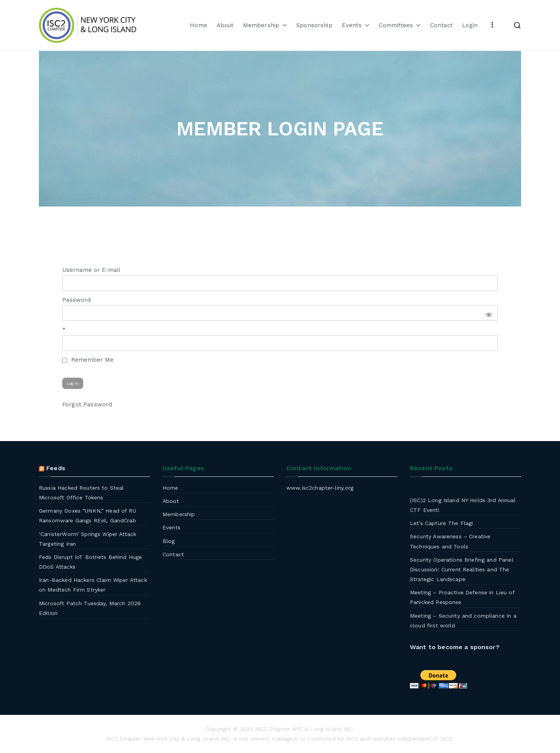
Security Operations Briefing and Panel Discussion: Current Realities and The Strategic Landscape (462, 569)
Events (356, 25)
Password (76, 300)
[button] (283, 25)
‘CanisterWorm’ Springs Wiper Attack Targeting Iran (87, 539)
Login (470, 25)
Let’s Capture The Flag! (442, 523)
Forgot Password (87, 405)
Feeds (56, 468)
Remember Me (88, 360)
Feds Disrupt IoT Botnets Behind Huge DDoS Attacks (90, 562)
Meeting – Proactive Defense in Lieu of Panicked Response (462, 597)
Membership (265, 25)
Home (199, 25)
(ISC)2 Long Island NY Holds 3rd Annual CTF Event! (463, 505)
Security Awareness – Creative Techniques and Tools (450, 541)
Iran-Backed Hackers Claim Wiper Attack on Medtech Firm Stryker (93, 585)
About (225, 25)
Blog (169, 541)
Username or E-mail (91, 270)
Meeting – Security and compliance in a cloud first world (463, 621)
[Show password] (487, 313)
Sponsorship (314, 25)
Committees (400, 25)
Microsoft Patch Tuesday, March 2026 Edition (90, 608)
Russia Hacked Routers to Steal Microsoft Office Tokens (81, 493)
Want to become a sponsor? (455, 647)
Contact (441, 25)
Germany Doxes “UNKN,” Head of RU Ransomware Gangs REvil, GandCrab (87, 516)
